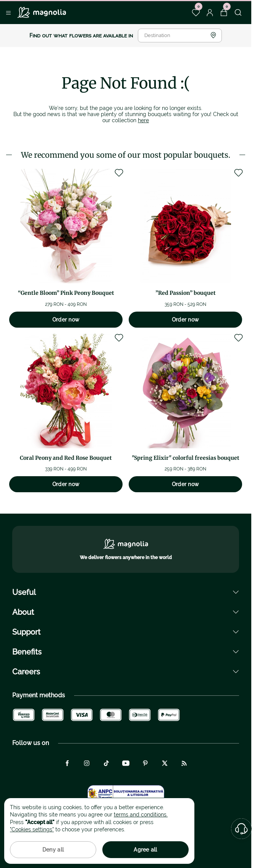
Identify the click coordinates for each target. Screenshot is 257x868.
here (143, 120)
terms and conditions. (141, 815)
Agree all (145, 850)
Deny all (53, 850)
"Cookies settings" (32, 829)
